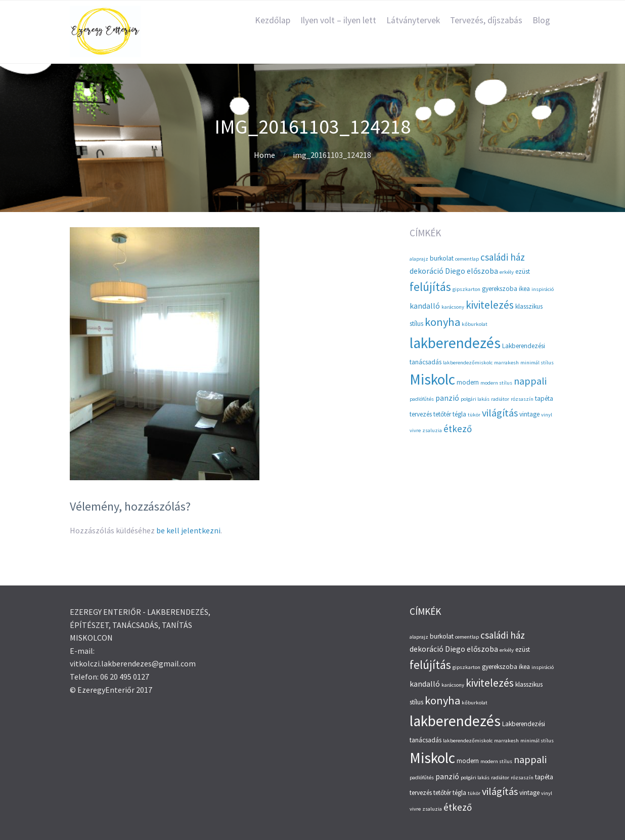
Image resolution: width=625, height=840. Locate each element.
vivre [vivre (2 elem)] (415, 430)
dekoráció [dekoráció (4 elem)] (427, 271)
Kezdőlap (273, 20)
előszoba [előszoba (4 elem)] (482, 271)
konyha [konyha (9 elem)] (442, 322)
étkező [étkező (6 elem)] (458, 429)
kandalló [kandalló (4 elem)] (425, 306)
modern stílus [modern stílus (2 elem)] (496, 383)
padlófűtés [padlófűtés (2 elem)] (422, 399)
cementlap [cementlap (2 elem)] (467, 259)
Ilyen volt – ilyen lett (338, 20)
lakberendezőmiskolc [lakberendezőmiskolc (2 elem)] (468, 363)
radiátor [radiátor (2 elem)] (500, 399)
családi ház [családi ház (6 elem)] (503, 257)
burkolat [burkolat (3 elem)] (442, 258)
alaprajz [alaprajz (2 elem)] (419, 259)
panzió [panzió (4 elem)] (447, 398)
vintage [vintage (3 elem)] (529, 414)
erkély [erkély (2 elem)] (507, 272)
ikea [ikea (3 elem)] (524, 289)
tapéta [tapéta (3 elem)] (544, 398)
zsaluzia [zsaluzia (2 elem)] (432, 430)
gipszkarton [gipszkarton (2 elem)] (466, 289)
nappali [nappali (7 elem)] (530, 381)
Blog (541, 20)
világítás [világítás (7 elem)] (500, 413)
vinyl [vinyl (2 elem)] (547, 415)
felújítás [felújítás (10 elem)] (430, 287)
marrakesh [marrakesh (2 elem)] (506, 363)
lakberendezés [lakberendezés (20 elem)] (455, 343)
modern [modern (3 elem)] (468, 382)
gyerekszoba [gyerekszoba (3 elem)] (500, 289)
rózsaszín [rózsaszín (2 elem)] (522, 399)
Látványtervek (413, 20)
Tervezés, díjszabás (486, 20)
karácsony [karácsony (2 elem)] (453, 307)
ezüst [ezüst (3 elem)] (523, 271)
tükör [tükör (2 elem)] (474, 415)
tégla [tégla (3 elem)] (459, 414)
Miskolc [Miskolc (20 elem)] (432, 379)
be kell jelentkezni (188, 530)
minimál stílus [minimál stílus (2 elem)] (537, 363)
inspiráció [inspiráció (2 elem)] (543, 289)
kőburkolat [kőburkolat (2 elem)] (475, 324)
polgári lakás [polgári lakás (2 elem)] (475, 399)
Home (264, 155)
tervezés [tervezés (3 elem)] (421, 414)
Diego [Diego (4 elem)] (455, 271)
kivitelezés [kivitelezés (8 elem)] (490, 305)
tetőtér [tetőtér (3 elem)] (442, 414)
